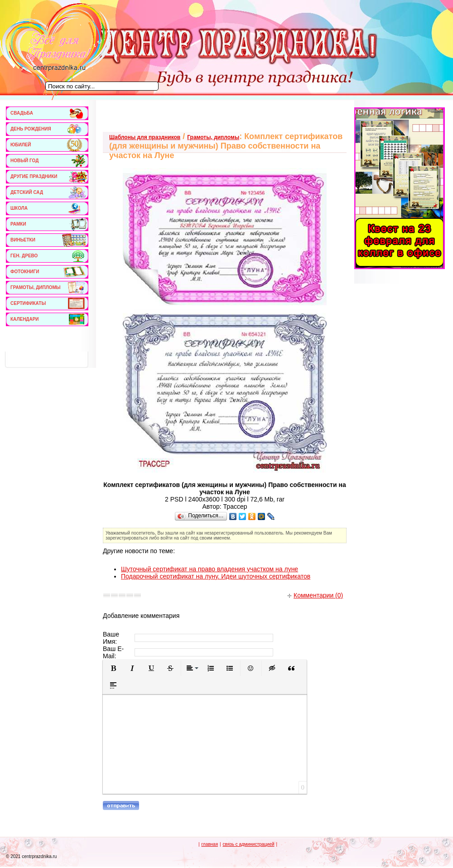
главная (210, 844)
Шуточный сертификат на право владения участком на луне (210, 569)
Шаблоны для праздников (145, 137)
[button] (113, 668)
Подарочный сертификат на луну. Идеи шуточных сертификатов (216, 576)
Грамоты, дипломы (213, 137)
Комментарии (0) (315, 595)
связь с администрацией (248, 844)
